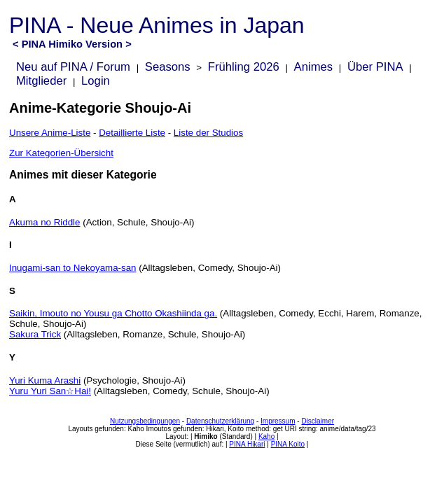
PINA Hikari (247, 444)
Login (96, 81)
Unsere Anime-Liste (50, 133)
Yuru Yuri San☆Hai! (50, 391)
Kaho (266, 436)
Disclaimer (318, 421)
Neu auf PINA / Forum (73, 67)
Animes (314, 67)
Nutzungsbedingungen (145, 421)
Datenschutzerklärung (220, 421)
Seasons (168, 67)
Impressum (278, 421)
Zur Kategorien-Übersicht (61, 153)
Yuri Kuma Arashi (45, 380)
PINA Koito (288, 444)
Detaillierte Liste (132, 133)
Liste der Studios (208, 133)
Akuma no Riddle (45, 222)
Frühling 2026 (244, 67)
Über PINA (375, 67)
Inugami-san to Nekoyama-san (73, 268)
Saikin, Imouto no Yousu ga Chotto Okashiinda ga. (113, 313)
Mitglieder (41, 81)
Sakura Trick (35, 334)
